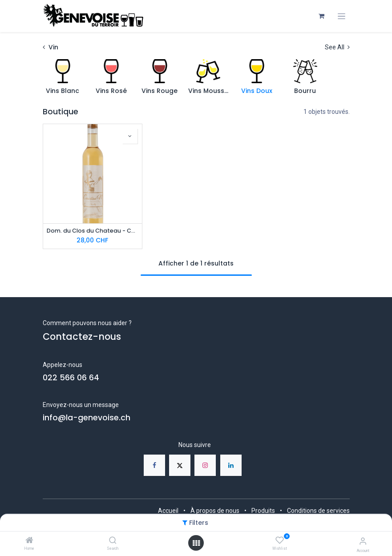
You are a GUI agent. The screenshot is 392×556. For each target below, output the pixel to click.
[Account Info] (363, 541)
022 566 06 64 (71, 378)
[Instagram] (205, 465)
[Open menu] (196, 543)
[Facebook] (154, 465)
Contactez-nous (82, 336)
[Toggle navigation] (341, 16)
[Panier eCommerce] (322, 16)
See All (337, 47)
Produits (263, 511)
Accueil (168, 511)
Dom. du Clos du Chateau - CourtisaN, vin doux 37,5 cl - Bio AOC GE (93, 231)
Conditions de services (318, 511)
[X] (180, 465)
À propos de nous (215, 511)
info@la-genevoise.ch (87, 418)
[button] (130, 136)
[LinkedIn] (231, 465)
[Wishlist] (280, 540)
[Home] (29, 541)
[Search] (113, 541)
